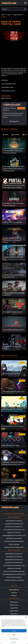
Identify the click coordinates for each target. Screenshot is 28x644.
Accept (14, 631)
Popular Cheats (14, 611)
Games (9, 15)
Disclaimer (14, 595)
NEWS (5, 135)
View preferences (14, 639)
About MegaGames (14, 590)
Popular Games (14, 602)
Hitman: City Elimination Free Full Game (14, 571)
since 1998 (21, 108)
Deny (14, 635)
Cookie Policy (13, 642)
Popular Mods (14, 608)
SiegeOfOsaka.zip (6, 98)
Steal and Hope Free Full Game (14, 521)
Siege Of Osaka (18, 15)
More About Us (14, 121)
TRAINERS (15, 135)
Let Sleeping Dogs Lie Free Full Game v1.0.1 (14, 535)
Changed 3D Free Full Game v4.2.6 (14, 524)
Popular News (14, 614)
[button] (26, 617)
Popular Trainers (14, 605)
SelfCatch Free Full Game (14, 532)
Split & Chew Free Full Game (14, 538)
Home (3, 15)
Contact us (14, 593)
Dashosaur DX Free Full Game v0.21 (14, 547)
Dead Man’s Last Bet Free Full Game (14, 541)
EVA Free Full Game (14, 544)
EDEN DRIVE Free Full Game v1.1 (14, 554)
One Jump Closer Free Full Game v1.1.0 (14, 530)
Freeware (4, 17)
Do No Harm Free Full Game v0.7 (14, 527)
